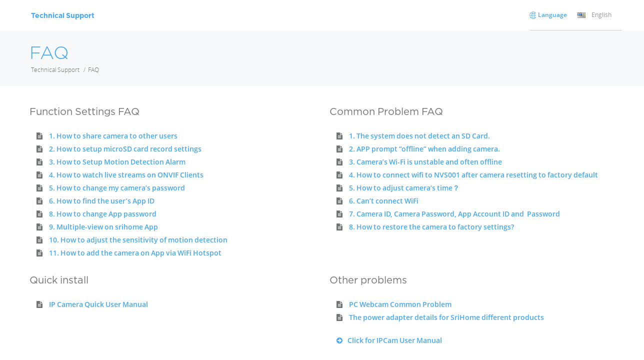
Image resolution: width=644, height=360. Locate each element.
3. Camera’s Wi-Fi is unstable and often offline (425, 162)
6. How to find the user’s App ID (102, 201)
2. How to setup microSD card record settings (125, 149)
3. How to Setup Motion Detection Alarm (117, 162)
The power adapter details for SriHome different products (446, 317)
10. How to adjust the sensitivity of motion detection (138, 240)
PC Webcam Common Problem (400, 304)
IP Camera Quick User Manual (98, 304)
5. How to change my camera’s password (117, 188)
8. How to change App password (103, 214)
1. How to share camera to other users (113, 136)
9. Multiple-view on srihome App (103, 227)
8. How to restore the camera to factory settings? (431, 227)
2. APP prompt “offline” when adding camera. (424, 149)
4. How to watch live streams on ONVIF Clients (126, 175)
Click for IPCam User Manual (386, 340)
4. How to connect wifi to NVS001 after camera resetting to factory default (473, 175)
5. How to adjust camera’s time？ (404, 188)
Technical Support (55, 70)
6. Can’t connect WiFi (384, 201)
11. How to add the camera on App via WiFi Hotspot (135, 253)
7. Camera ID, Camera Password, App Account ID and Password (454, 214)
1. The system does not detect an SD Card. (419, 136)
